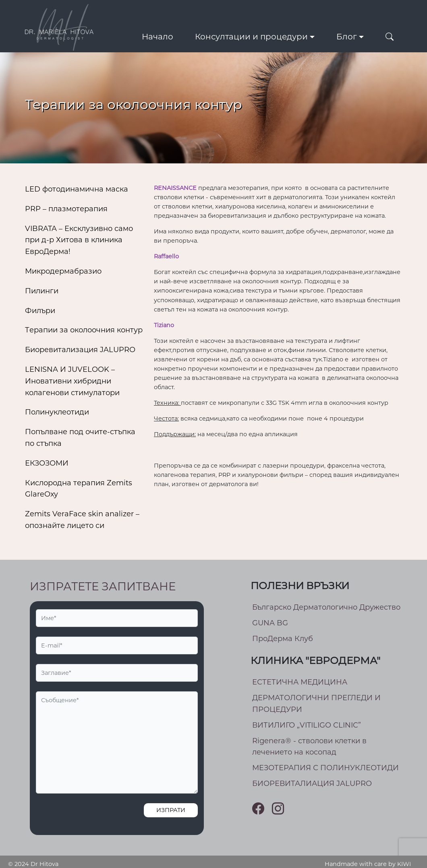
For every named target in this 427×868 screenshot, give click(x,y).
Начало (158, 37)
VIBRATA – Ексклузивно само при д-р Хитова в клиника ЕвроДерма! (79, 240)
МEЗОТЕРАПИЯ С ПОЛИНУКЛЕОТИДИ (325, 768)
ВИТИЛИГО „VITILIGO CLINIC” (307, 725)
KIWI (404, 864)
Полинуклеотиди (57, 412)
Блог (347, 37)
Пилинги (42, 291)
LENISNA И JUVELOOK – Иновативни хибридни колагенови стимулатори (72, 381)
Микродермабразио (63, 271)
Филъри (40, 311)
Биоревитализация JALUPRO (80, 350)
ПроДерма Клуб (283, 639)
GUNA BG (270, 623)
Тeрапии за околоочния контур (84, 330)
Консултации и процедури (251, 37)
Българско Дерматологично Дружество (326, 607)
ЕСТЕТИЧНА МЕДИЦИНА (300, 682)
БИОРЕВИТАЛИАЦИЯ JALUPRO (312, 783)
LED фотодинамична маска (77, 189)
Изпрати (171, 810)
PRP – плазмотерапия (66, 209)
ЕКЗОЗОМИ (47, 463)
